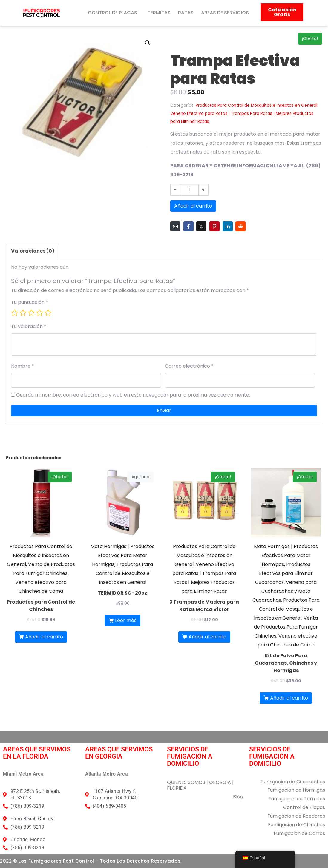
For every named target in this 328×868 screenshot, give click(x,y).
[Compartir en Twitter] (201, 226)
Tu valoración (29, 326)
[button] (148, 43)
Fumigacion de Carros (299, 833)
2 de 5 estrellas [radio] (23, 313)
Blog (238, 797)
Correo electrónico (189, 366)
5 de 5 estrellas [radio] (48, 313)
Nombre (23, 366)
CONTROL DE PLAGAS (112, 13)
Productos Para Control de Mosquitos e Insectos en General (256, 105)
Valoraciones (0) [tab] (33, 251)
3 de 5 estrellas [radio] (31, 313)
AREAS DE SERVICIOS (225, 13)
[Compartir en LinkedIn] (228, 226)
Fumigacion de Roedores (296, 816)
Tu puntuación (30, 302)
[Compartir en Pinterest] (214, 226)
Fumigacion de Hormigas (296, 790)
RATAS (186, 13)
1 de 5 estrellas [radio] (15, 313)
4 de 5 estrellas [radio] (40, 313)
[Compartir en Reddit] (240, 226)
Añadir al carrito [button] (44, 637)
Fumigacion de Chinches (296, 825)
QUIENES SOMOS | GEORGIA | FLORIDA (200, 785)
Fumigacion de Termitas (297, 799)
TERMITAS (159, 13)
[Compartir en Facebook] (188, 226)
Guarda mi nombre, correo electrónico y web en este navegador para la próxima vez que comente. (133, 395)
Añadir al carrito (193, 206)
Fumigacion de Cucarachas (293, 782)
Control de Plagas (304, 807)
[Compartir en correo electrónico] (175, 226)
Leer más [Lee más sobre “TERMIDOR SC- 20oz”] (126, 620)
